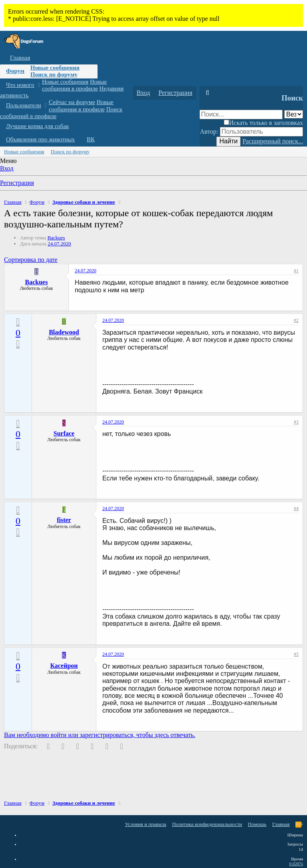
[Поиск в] (294, 114)
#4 (296, 508)
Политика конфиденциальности (207, 824)
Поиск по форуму (54, 74)
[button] (39, 85)
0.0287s (296, 864)
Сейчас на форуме (72, 102)
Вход (7, 168)
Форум (15, 71)
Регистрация (17, 183)
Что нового (20, 85)
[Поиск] (207, 93)
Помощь (257, 824)
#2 (296, 320)
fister (64, 520)
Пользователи (24, 105)
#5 (296, 654)
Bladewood (64, 332)
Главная (20, 58)
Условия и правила (146, 824)
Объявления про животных (40, 139)
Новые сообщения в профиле (74, 85)
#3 (296, 422)
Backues (56, 238)
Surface (64, 433)
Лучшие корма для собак (37, 126)
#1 (296, 271)
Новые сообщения (55, 68)
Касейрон (64, 666)
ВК (91, 139)
